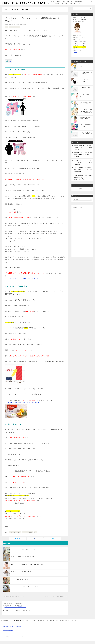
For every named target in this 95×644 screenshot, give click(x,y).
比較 (7, 30)
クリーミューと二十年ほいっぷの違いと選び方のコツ (22, 560)
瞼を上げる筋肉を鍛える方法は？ (86, 84)
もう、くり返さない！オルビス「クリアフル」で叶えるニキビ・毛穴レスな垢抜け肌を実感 (83, 173)
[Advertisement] (82, 235)
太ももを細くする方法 (85, 99)
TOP (16, 624)
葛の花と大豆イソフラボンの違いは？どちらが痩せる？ (15, 599)
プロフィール (77, 56)
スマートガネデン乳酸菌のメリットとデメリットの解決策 (23, 406)
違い (35, 536)
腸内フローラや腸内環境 (14, 30)
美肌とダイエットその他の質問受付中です (15, 610)
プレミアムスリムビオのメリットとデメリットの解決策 (22, 282)
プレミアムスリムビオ (27, 536)
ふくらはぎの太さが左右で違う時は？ (86, 69)
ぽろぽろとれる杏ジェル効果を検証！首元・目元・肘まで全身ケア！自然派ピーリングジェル (86, 115)
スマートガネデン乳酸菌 (15, 536)
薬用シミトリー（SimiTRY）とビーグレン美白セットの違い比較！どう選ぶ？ (28, 568)
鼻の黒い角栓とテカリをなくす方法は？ (86, 121)
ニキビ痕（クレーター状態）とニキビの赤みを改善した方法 (86, 137)
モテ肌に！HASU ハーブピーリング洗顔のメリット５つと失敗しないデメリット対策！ (83, 158)
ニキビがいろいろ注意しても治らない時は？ (86, 77)
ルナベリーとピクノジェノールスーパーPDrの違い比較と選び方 (25, 590)
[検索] (82, 12)
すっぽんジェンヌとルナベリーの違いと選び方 (21, 575)
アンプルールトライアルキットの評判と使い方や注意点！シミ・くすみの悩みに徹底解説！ (83, 166)
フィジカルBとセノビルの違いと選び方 (19, 583)
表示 (10, 65)
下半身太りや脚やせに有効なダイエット (86, 106)
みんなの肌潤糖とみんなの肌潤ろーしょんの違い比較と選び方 (24, 552)
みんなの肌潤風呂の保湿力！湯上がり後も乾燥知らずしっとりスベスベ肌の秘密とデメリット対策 (83, 180)
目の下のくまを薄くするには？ (85, 129)
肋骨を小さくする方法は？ (85, 91)
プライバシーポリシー (8, 633)
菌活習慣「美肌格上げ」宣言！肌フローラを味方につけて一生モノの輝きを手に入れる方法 (83, 151)
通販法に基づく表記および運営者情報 (12, 630)
